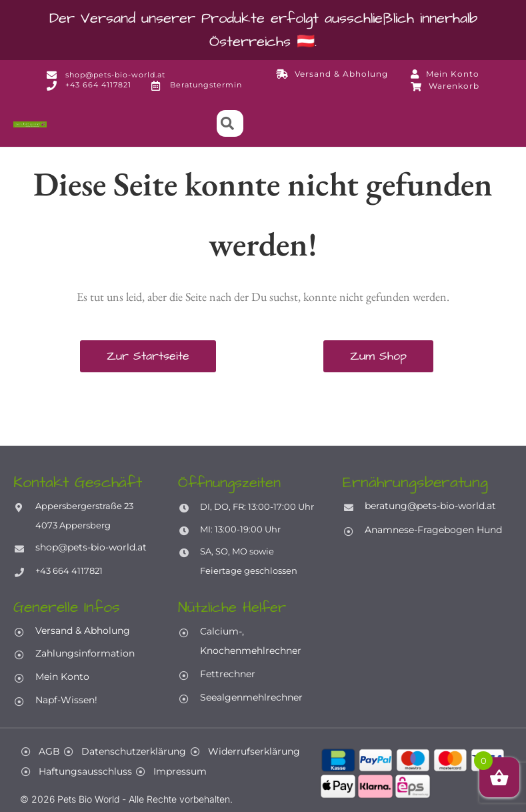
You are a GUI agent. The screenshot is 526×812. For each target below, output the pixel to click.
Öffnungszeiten (232, 482)
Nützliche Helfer (234, 606)
